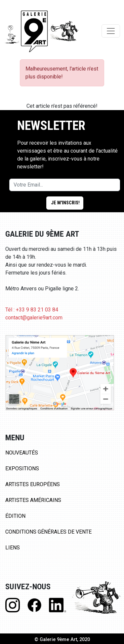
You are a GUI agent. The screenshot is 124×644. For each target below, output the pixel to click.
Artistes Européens (33, 484)
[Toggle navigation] (111, 31)
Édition (15, 516)
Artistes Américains (33, 500)
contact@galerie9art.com (34, 318)
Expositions (22, 468)
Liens (13, 548)
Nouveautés (22, 453)
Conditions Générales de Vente (48, 532)
